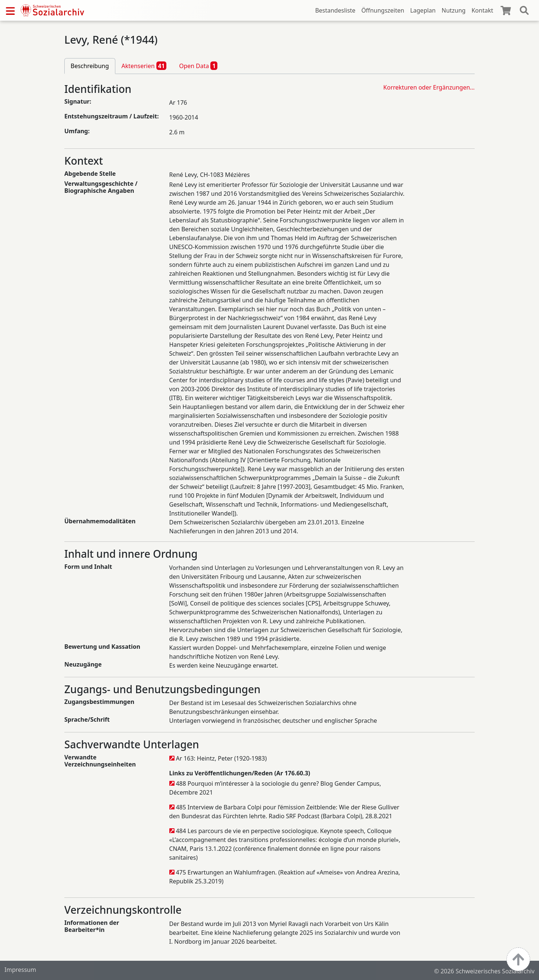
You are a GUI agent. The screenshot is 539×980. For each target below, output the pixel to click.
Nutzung (453, 10)
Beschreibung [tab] (90, 66)
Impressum (20, 970)
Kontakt (482, 10)
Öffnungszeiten (383, 10)
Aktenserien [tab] (144, 66)
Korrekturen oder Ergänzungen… (429, 87)
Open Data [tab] (198, 66)
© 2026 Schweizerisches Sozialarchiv (484, 971)
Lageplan (423, 10)
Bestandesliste (335, 10)
